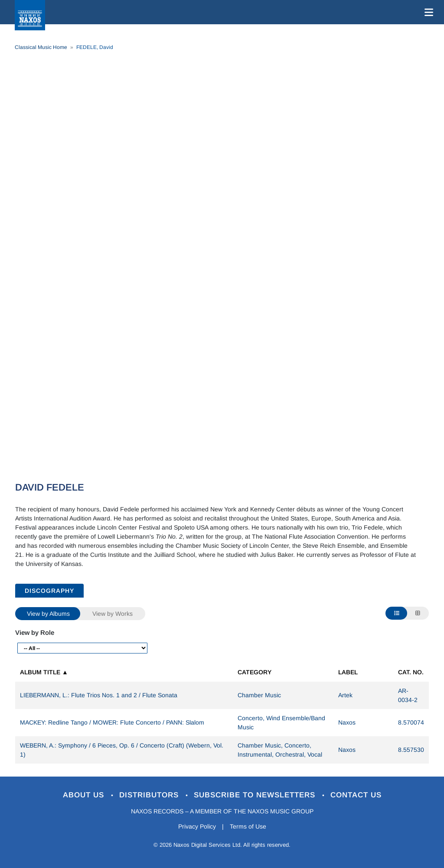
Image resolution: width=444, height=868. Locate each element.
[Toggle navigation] (427, 12)
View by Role (35, 632)
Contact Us (356, 795)
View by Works (113, 614)
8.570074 (411, 722)
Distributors (150, 795)
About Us (85, 795)
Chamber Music (259, 695)
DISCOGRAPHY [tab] (49, 591)
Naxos (347, 722)
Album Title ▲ (44, 672)
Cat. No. (411, 672)
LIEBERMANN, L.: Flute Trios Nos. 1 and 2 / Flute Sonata (99, 695)
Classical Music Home (41, 47)
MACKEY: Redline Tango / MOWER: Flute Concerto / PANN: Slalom (112, 722)
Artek (345, 695)
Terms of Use (248, 826)
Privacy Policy (197, 826)
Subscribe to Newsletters (256, 795)
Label (348, 672)
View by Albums (48, 614)
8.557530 (411, 750)
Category (255, 672)
